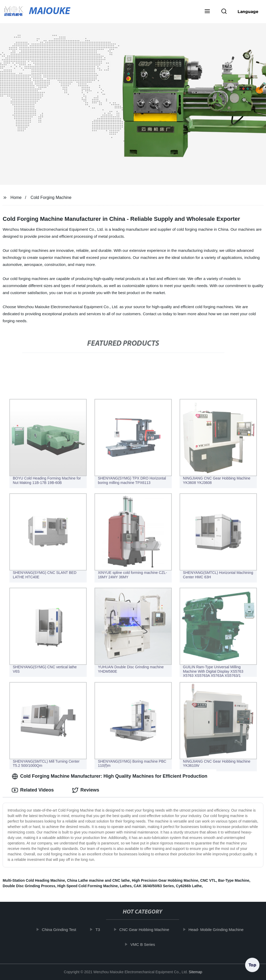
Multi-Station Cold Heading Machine (34, 880)
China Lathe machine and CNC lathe (98, 880)
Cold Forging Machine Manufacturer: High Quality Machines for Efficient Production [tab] (110, 776)
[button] (207, 12)
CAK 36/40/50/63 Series (154, 886)
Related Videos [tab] (33, 790)
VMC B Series (145, 944)
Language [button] (248, 11)
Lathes (126, 886)
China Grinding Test (61, 930)
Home (16, 197)
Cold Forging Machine (51, 197)
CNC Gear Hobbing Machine (147, 930)
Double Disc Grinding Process (29, 886)
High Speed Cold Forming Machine (87, 886)
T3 (100, 930)
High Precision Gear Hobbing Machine (165, 880)
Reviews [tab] (86, 790)
